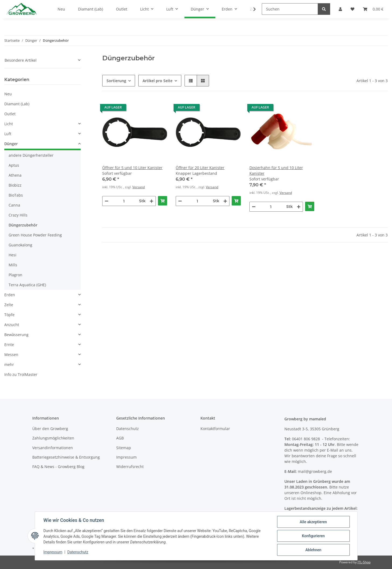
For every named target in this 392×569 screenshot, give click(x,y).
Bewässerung (16, 335)
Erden (10, 295)
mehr (9, 364)
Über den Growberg (50, 429)
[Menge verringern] (107, 201)
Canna (14, 205)
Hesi (13, 255)
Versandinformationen (53, 448)
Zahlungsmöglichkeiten (53, 438)
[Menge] (124, 201)
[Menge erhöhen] (151, 201)
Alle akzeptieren (313, 522)
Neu (8, 94)
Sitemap (124, 448)
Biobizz (15, 185)
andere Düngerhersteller (31, 155)
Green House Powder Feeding (35, 235)
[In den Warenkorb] (163, 201)
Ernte (9, 345)
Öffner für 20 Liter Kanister (200, 168)
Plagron (15, 275)
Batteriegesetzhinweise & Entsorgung (66, 457)
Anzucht (12, 325)
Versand (139, 187)
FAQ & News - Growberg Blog (58, 467)
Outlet (10, 114)
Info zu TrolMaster (21, 374)
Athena (15, 175)
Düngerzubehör (23, 225)
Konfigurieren (313, 536)
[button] (191, 81)
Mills (13, 265)
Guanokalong (20, 245)
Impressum (126, 457)
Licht (9, 124)
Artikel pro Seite (158, 81)
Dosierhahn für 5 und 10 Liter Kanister (276, 170)
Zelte (9, 305)
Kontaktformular (215, 429)
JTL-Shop (364, 562)
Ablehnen (313, 550)
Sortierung (116, 81)
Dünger (11, 144)
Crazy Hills (18, 215)
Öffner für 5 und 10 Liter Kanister (132, 168)
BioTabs (16, 195)
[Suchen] (290, 9)
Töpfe (9, 315)
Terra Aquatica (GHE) (27, 285)
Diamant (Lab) (17, 104)
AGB (120, 438)
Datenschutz (128, 429)
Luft (8, 134)
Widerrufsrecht (130, 467)
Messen (11, 355)
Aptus (14, 165)
